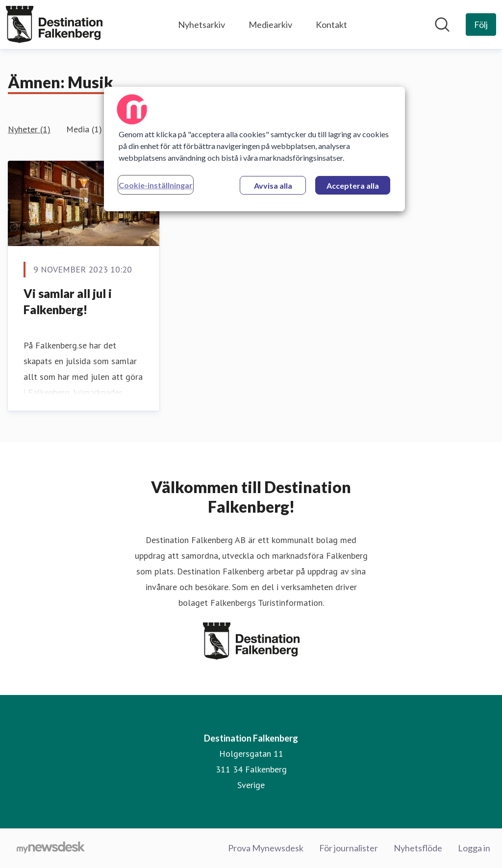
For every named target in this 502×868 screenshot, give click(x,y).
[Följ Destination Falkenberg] (481, 25)
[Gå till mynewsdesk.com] (51, 848)
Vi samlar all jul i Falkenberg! (68, 302)
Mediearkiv (270, 25)
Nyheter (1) (29, 129)
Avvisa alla (273, 186)
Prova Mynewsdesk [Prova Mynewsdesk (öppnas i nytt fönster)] (266, 848)
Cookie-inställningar (156, 185)
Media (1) (84, 129)
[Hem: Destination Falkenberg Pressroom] (54, 25)
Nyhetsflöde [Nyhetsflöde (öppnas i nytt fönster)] (418, 848)
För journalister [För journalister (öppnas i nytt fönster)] (349, 848)
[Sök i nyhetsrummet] (442, 25)
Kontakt (331, 25)
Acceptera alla (353, 186)
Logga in (474, 848)
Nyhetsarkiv (201, 25)
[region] (254, 149)
